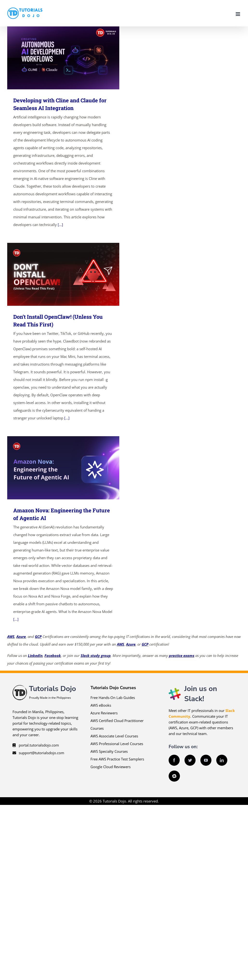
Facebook (53, 655)
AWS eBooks (101, 705)
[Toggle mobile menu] (238, 14)
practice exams (182, 655)
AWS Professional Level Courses (117, 744)
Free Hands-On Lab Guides (113, 698)
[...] (60, 225)
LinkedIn (35, 655)
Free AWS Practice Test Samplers (117, 759)
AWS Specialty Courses (109, 751)
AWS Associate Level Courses (114, 736)
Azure (21, 637)
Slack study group (96, 655)
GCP (38, 637)
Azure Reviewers (104, 713)
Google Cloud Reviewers (111, 767)
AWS (11, 637)
